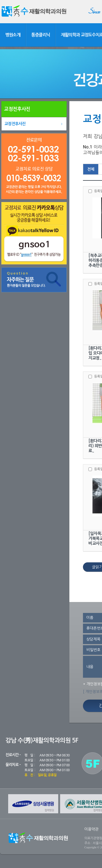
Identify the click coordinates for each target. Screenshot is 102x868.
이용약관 (91, 829)
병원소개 (13, 35)
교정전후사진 (15, 124)
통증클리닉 (41, 35)
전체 (91, 169)
